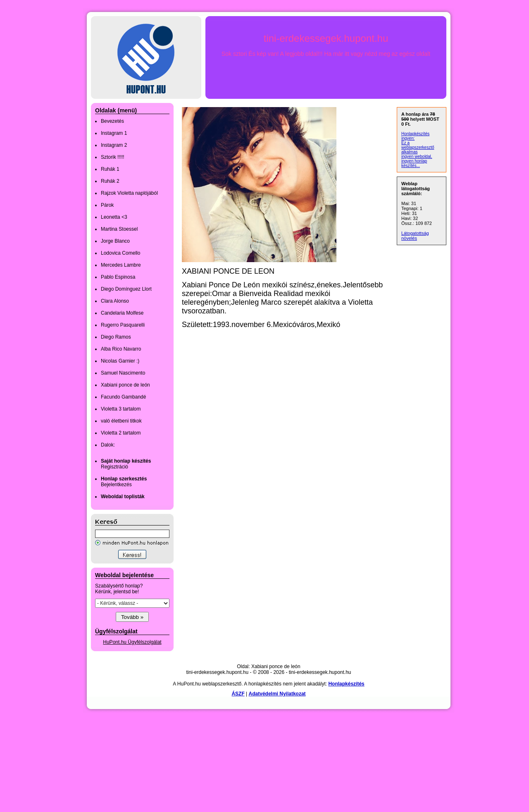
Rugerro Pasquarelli (123, 325)
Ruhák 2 (110, 181)
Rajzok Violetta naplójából (129, 193)
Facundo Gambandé (123, 397)
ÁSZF (238, 694)
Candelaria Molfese (122, 313)
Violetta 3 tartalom (121, 409)
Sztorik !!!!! (113, 157)
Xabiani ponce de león (125, 385)
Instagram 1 (114, 133)
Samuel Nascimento (123, 373)
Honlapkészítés (346, 684)
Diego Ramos (116, 337)
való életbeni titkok (121, 421)
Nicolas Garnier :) (120, 361)
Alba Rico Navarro (121, 349)
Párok (107, 205)
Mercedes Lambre (121, 265)
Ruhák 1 (110, 169)
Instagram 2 (114, 145)
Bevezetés (112, 121)
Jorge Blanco (115, 241)
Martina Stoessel (119, 229)
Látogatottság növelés (415, 236)
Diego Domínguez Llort (126, 289)
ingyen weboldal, (417, 156)
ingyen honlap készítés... (414, 163)
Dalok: (108, 445)
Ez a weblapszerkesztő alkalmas (418, 147)
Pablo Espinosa (118, 277)
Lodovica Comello (120, 253)
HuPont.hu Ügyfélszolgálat (132, 642)
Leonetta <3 (114, 217)
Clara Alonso (115, 301)
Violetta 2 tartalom (121, 433)
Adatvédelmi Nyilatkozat (277, 694)
